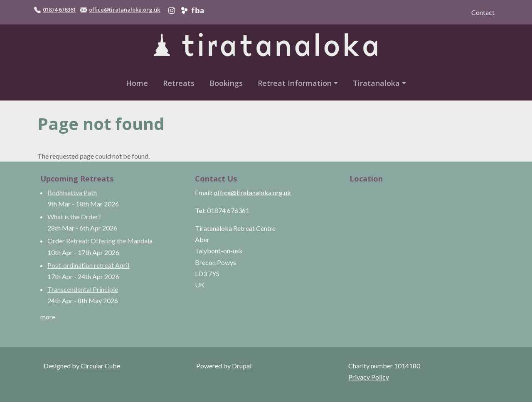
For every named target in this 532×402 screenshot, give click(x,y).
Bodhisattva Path (72, 192)
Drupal (242, 366)
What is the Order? (74, 217)
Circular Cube (100, 366)
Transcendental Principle (83, 289)
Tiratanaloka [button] (376, 83)
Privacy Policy (369, 377)
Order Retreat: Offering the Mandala (100, 241)
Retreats (179, 83)
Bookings (226, 83)
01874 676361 (59, 10)
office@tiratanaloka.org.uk (124, 10)
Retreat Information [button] (295, 83)
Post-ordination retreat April (88, 265)
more (48, 317)
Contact (483, 12)
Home (137, 83)
